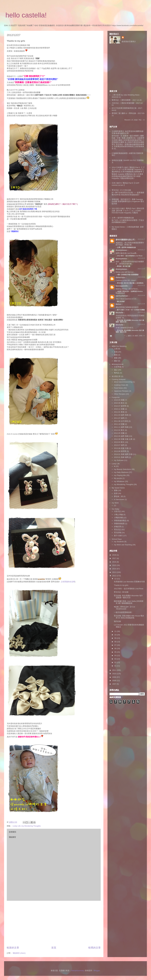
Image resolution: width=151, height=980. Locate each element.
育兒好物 (118, 533)
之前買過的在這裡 (68, 582)
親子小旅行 (118, 536)
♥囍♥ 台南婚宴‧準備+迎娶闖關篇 (128, 275)
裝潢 (116, 493)
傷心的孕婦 (121, 301)
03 (116, 659)
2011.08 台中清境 (121, 421)
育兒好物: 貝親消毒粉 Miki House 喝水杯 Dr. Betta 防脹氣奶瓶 (129, 617)
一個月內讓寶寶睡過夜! (123, 612)
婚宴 (116, 358)
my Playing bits (120, 475)
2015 (114, 565)
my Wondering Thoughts (124, 484)
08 (116, 642)
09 (116, 638)
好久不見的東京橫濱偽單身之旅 (124, 108)
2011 (114, 670)
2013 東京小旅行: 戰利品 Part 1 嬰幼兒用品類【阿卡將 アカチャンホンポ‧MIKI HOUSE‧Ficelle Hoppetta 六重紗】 (128, 211)
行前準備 (118, 367)
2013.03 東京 (119, 442)
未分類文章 (116, 376)
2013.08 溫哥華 (120, 451)
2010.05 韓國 (119, 400)
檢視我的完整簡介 (129, 42)
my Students (119, 542)
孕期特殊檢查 (119, 524)
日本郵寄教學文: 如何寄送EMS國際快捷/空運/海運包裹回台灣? (128, 132)
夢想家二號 (118, 496)
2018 (114, 555)
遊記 (116, 370)
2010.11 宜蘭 (119, 409)
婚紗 (116, 361)
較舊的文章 (95, 948)
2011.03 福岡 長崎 (121, 415)
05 (116, 652)
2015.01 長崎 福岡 (121, 457)
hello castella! (26, 15)
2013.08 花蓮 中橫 (121, 448)
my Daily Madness (121, 472)
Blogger (97, 971)
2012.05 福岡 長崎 (121, 436)
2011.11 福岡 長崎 (121, 427)
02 (116, 662)
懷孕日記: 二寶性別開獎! (121, 100)
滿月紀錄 (117, 621)
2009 (114, 677)
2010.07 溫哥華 (120, 406)
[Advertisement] (54, 923)
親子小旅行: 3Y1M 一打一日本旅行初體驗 (131, 310)
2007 (114, 684)
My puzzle (118, 478)
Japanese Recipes (121, 391)
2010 (114, 674)
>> (144, 120)
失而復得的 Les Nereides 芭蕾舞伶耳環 (129, 582)
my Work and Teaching (123, 545)
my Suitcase (119, 460)
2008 (114, 681)
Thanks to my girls (121, 585)
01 (116, 666)
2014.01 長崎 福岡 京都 (123, 454)
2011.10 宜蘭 (119, 424)
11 (116, 631)
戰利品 (117, 373)
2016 (114, 562)
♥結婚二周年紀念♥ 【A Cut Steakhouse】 (124, 608)
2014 (114, 569)
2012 (114, 576)
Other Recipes (120, 394)
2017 (114, 558)
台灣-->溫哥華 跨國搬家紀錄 (123, 218)
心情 (116, 349)
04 (116, 655)
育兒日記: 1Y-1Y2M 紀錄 (121, 190)
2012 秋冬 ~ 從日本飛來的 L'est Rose (130, 256)
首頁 (54, 948)
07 (116, 645)
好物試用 (118, 527)
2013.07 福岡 (119, 445)
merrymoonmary (78, 971)
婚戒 (116, 355)
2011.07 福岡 (119, 418)
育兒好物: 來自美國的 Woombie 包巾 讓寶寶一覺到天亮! (130, 331)
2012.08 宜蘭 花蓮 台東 (123, 439)
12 (116, 579)
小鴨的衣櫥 (118, 518)
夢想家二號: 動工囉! (124, 266)
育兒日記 (118, 530)
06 (116, 648)
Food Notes (119, 388)
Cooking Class (120, 385)
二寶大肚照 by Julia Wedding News (126, 95)
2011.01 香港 (119, 412)
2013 (114, 572)
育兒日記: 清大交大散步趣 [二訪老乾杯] (130, 283)
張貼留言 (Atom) (19, 953)
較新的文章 (13, 948)
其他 (116, 352)
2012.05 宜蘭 (119, 433)
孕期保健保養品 (120, 521)
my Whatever (119, 481)
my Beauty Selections (123, 469)
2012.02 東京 (119, 430)
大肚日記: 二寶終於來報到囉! (123, 103)
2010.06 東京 (119, 403)
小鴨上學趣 (118, 515)
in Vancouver (119, 499)
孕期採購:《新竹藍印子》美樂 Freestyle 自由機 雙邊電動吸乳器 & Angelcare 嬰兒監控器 (128, 201)
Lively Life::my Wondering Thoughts (27, 826)
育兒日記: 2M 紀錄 (121, 592)
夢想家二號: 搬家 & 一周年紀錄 (124, 113)
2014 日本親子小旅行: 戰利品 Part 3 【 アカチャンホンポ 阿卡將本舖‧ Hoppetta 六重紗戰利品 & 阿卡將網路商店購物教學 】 (128, 170)
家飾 (116, 490)
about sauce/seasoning (123, 382)
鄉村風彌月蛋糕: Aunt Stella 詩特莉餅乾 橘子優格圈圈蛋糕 (129, 602)
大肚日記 (118, 511)
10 (116, 635)
